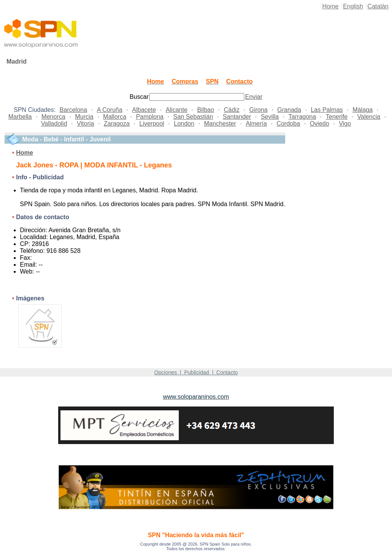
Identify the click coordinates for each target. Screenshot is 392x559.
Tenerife (337, 117)
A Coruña (110, 110)
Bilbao (206, 110)
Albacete (144, 110)
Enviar (254, 97)
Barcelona (73, 110)
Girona (258, 110)
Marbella (20, 117)
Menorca (53, 117)
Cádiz (232, 110)
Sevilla (270, 117)
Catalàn (378, 6)
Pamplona (150, 117)
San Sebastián (193, 117)
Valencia (369, 117)
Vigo (345, 124)
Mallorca (114, 117)
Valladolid (54, 124)
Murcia (84, 117)
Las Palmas (327, 110)
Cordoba (288, 124)
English (353, 6)
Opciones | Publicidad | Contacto (196, 372)
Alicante (177, 110)
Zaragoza (117, 124)
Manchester (220, 124)
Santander (237, 117)
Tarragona (302, 117)
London (184, 124)
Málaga (363, 110)
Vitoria (86, 124)
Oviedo (319, 124)
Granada (289, 110)
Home (331, 6)
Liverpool (152, 124)
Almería (256, 124)
